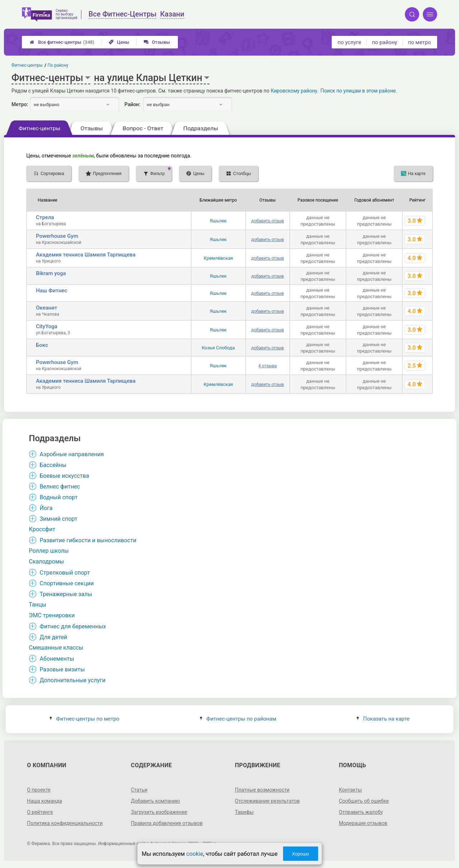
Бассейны (53, 465)
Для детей (54, 637)
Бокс (42, 345)
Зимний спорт (59, 519)
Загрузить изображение (159, 812)
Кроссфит (42, 529)
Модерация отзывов (363, 823)
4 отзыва (268, 366)
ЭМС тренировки (52, 615)
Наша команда (44, 801)
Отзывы (157, 42)
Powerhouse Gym (57, 236)
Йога (46, 508)
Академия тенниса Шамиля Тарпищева (86, 255)
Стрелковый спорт (65, 573)
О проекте (39, 790)
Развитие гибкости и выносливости (88, 540)
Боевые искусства (65, 476)
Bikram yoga (51, 273)
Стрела (45, 217)
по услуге (350, 42)
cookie (195, 854)
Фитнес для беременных (73, 626)
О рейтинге (40, 812)
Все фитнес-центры (62, 42)
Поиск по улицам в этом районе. (359, 91)
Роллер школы (49, 551)
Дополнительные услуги (73, 680)
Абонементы (57, 659)
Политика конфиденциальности (65, 823)
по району (384, 42)
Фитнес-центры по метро (84, 719)
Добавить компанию (155, 801)
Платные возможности (262, 790)
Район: (132, 104)
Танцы (38, 605)
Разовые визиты (62, 669)
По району (58, 65)
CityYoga (47, 326)
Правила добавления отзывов (167, 823)
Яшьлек (218, 221)
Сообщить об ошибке (364, 801)
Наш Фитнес (51, 291)
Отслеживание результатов (267, 801)
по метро (420, 42)
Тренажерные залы (66, 594)
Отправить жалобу (361, 812)
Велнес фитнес (60, 487)
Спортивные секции (67, 583)
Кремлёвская (218, 258)
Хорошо (301, 854)
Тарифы (244, 812)
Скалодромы (47, 562)
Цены (119, 42)
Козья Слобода (218, 348)
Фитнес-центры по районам (238, 719)
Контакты (350, 790)
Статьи (139, 790)
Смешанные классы (56, 648)
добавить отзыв (268, 221)
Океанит (46, 308)
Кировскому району (294, 91)
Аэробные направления (72, 454)
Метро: (20, 104)
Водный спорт (59, 497)
